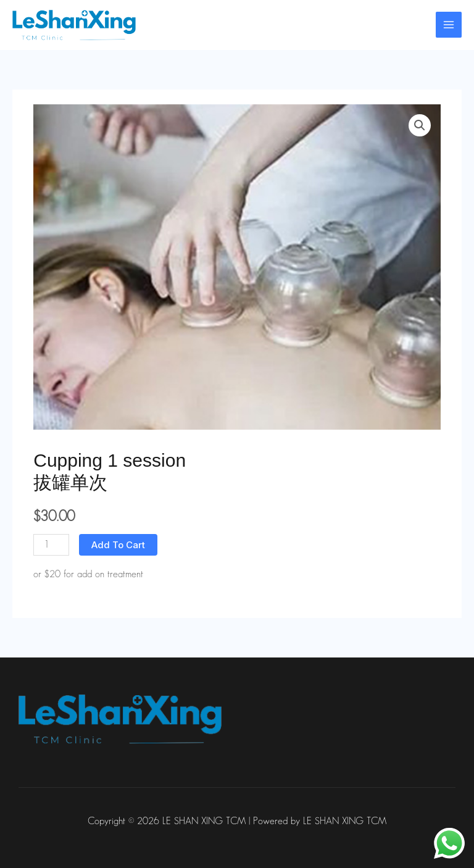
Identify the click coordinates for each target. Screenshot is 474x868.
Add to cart (118, 545)
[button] (420, 125)
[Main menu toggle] (449, 25)
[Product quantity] (51, 545)
